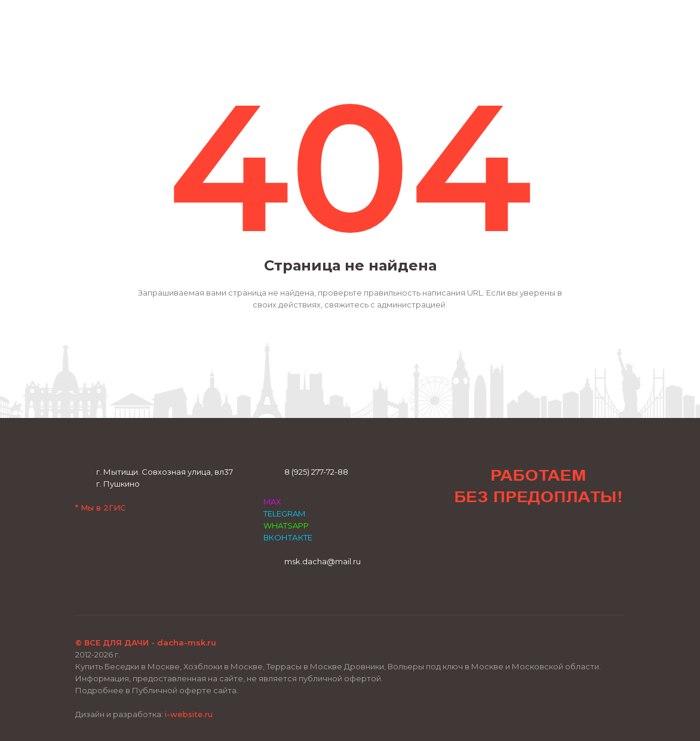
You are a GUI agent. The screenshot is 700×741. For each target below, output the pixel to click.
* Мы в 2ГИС (100, 508)
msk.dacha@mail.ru (323, 561)
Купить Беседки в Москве (128, 666)
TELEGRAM (284, 514)
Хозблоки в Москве (223, 666)
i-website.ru (189, 714)
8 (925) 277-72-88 (316, 472)
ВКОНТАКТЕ (288, 537)
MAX (272, 502)
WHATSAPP (286, 525)
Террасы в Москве (304, 666)
